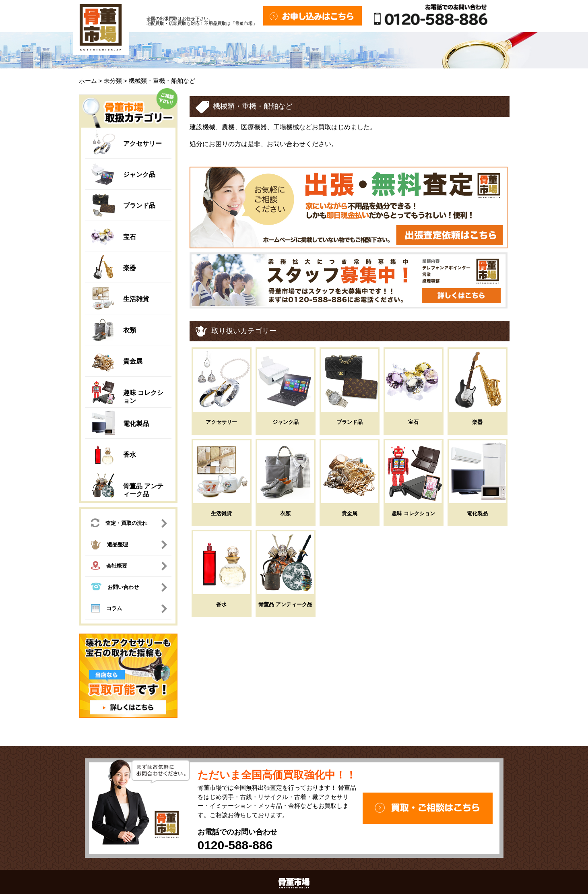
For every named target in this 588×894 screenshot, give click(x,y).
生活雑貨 (136, 299)
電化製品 (136, 424)
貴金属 (133, 361)
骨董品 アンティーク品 (285, 604)
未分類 (113, 81)
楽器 (130, 268)
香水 (130, 455)
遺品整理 (109, 546)
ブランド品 (139, 205)
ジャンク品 (139, 174)
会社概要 (109, 567)
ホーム (88, 81)
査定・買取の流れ (119, 524)
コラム (106, 609)
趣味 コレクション (413, 513)
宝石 (130, 237)
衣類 (130, 330)
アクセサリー (142, 143)
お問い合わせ (115, 587)
